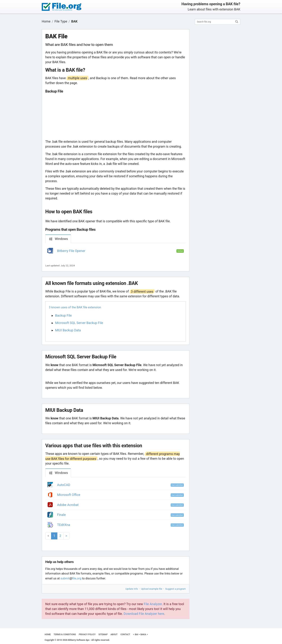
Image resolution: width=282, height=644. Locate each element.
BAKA (143, 634)
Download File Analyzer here (144, 614)
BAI (137, 634)
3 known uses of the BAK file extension (75, 307)
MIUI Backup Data (68, 330)
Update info (132, 589)
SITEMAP (103, 634)
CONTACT (125, 634)
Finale (62, 515)
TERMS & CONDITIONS (65, 634)
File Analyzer (153, 604)
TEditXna (64, 525)
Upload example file (152, 589)
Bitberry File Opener (71, 251)
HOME (48, 634)
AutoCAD (64, 485)
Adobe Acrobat (68, 505)
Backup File (63, 315)
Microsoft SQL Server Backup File (79, 323)
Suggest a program (176, 589)
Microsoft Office (69, 495)
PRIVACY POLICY (87, 634)
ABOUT (114, 634)
